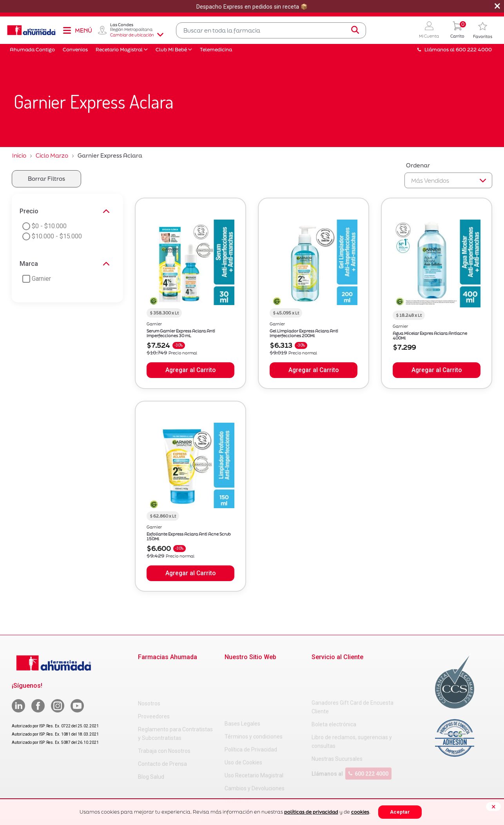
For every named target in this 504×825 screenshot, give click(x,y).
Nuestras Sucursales (337, 727)
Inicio (19, 155)
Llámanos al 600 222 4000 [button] (455, 50)
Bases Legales (242, 671)
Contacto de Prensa (162, 732)
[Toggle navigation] (77, 30)
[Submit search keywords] (355, 30)
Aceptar (400, 812)
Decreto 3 (237, 749)
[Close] (493, 807)
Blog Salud (151, 745)
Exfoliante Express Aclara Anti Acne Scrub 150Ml (189, 536)
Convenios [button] (75, 50)
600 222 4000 (368, 742)
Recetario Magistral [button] (119, 50)
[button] (429, 30)
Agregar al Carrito (190, 370)
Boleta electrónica (334, 693)
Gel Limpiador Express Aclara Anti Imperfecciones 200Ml (304, 333)
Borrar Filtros (46, 179)
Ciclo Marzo (52, 155)
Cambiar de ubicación (137, 35)
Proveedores (154, 684)
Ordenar (418, 165)
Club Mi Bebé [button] (171, 50)
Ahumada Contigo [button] (32, 50)
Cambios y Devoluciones (255, 736)
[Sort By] (448, 180)
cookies (360, 812)
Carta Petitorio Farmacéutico (260, 775)
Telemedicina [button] (216, 50)
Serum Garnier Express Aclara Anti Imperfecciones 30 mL (181, 333)
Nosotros (149, 671)
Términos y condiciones (254, 684)
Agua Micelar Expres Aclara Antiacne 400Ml (430, 336)
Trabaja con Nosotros (164, 719)
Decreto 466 (240, 762)
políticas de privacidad (311, 812)
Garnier (154, 324)
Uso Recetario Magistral (254, 723)
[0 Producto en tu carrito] (457, 30)
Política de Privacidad (251, 697)
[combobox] (271, 30)
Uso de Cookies (243, 710)
